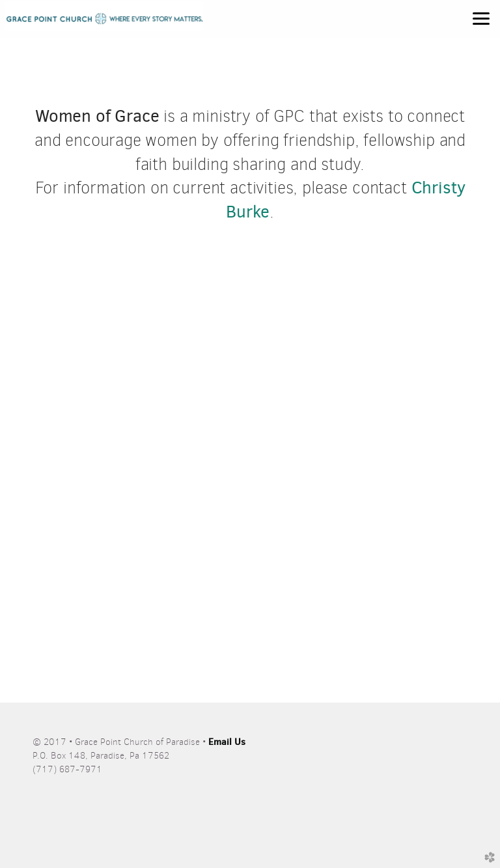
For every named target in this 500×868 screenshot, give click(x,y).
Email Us (227, 742)
